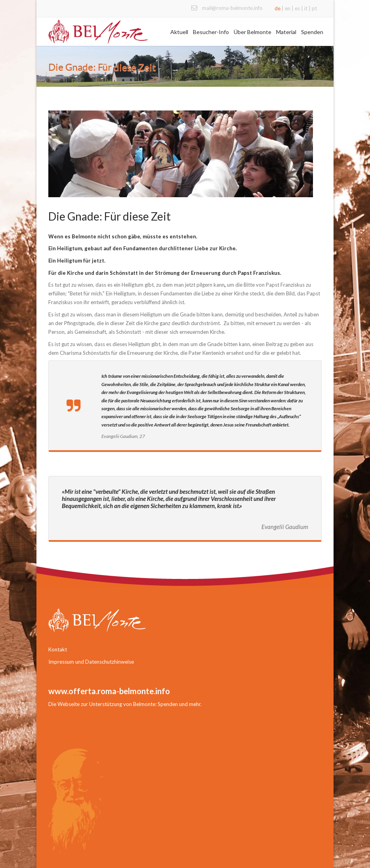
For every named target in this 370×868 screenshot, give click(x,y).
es (297, 8)
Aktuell (179, 32)
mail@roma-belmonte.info (232, 8)
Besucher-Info (211, 32)
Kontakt (58, 649)
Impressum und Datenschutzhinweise (91, 662)
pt (314, 8)
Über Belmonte (253, 32)
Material (286, 32)
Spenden (312, 32)
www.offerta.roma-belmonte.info (109, 691)
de (277, 8)
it (306, 8)
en (288, 8)
